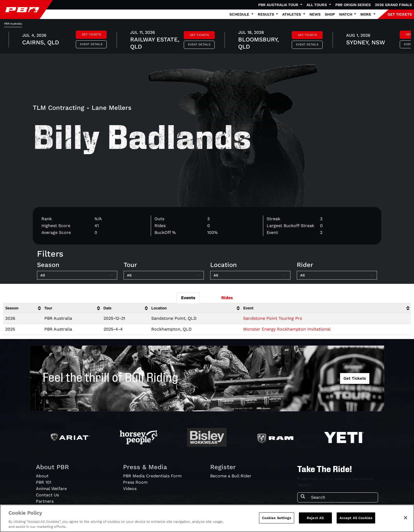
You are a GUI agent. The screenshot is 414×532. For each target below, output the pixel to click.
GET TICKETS (400, 14)
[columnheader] (23, 308)
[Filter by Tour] (164, 275)
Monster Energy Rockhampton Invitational (287, 329)
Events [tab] (188, 298)
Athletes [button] (292, 14)
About (42, 476)
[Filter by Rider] (337, 275)
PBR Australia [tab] (13, 24)
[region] (207, 518)
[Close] (406, 518)
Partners (45, 501)
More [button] (366, 14)
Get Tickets (91, 34)
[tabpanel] (207, 40)
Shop (330, 14)
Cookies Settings (277, 518)
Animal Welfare (51, 489)
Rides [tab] (227, 298)
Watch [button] (346, 14)
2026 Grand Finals (393, 5)
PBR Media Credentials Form (152, 476)
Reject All (315, 518)
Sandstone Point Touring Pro (273, 318)
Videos (130, 489)
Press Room (135, 482)
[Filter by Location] (250, 275)
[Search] (343, 497)
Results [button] (266, 14)
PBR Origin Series (353, 5)
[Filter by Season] (77, 275)
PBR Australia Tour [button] (279, 5)
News (315, 14)
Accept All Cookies (356, 518)
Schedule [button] (240, 14)
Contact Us (47, 495)
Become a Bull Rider (231, 476)
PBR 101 (44, 482)
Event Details (91, 44)
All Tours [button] (317, 5)
